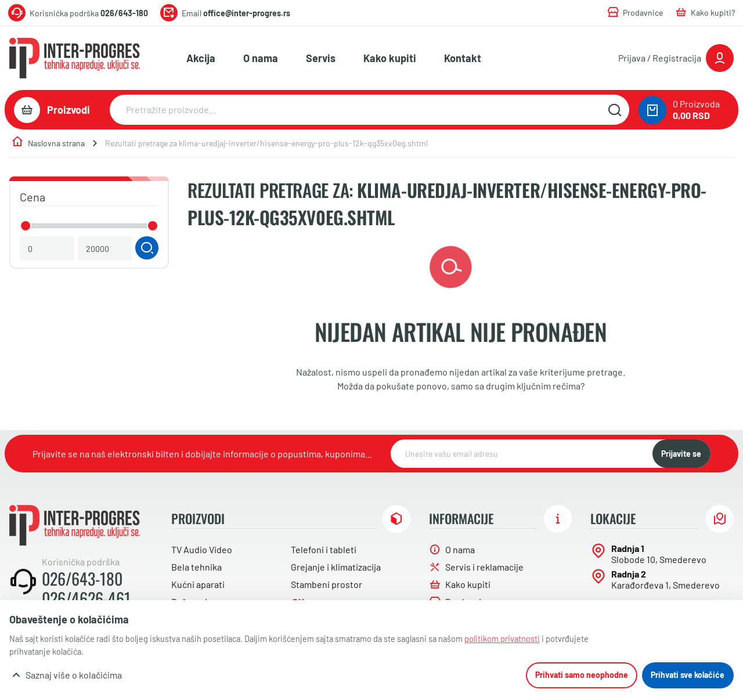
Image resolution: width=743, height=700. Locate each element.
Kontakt (463, 58)
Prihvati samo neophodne (582, 675)
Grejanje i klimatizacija (336, 567)
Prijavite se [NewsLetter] (681, 454)
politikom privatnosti (502, 639)
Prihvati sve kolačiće (688, 675)
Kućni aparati (198, 584)
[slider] (26, 226)
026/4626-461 (86, 598)
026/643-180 (82, 579)
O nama (261, 58)
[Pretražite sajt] (615, 110)
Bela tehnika (196, 567)
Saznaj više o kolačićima (74, 675)
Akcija (201, 58)
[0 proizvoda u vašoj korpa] (652, 110)
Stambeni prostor (327, 584)
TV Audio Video (202, 549)
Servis (321, 58)
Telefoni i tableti (324, 549)
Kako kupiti (390, 58)
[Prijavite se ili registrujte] (676, 58)
